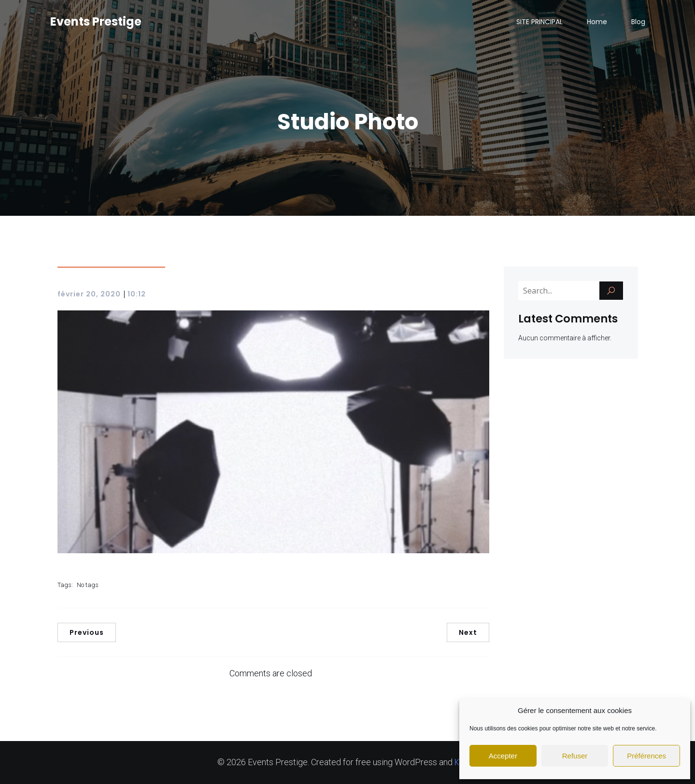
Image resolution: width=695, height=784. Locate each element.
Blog (638, 22)
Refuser (575, 756)
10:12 (137, 294)
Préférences (646, 756)
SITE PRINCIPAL (539, 22)
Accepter (503, 756)
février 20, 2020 (89, 294)
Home (597, 22)
